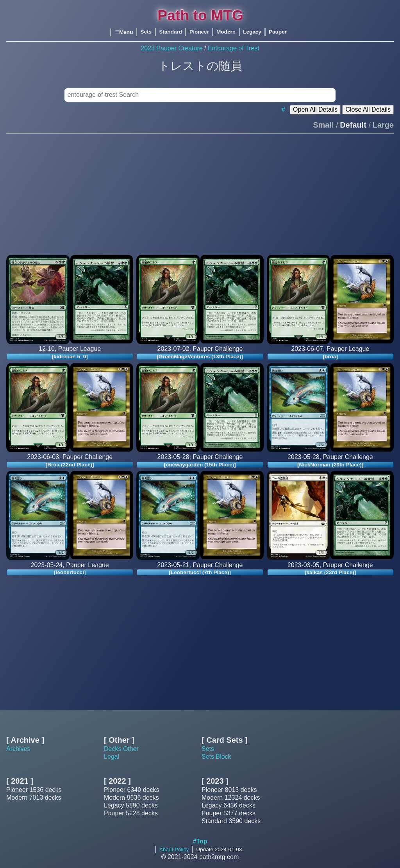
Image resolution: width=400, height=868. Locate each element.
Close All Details (368, 109)
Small (323, 125)
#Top (200, 841)
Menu (124, 32)
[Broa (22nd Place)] (70, 464)
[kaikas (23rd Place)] (330, 572)
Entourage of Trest (234, 48)
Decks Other (121, 749)
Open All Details (315, 109)
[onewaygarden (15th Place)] (200, 464)
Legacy (252, 32)
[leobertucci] (70, 572)
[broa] (330, 356)
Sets (146, 32)
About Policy (174, 849)
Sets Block (216, 757)
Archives (18, 749)
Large (383, 125)
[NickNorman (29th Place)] (330, 464)
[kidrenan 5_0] (70, 356)
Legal (112, 757)
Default (353, 125)
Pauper (278, 32)
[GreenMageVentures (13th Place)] (200, 356)
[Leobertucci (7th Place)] (200, 572)
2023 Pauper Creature (171, 48)
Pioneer (199, 32)
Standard (171, 32)
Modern (226, 32)
